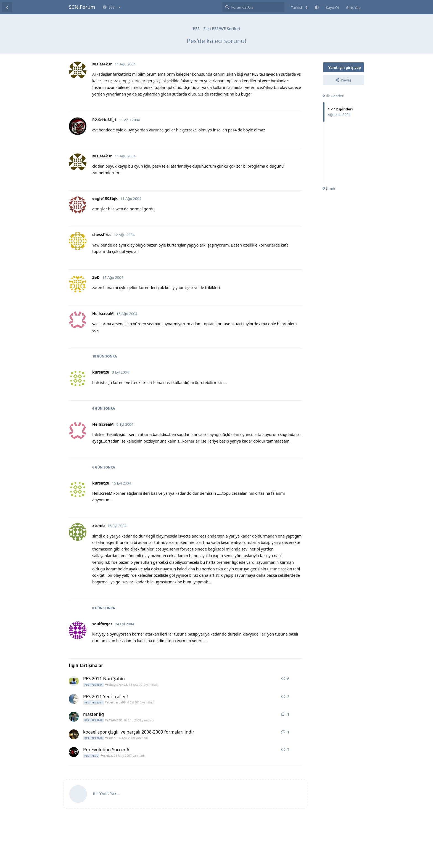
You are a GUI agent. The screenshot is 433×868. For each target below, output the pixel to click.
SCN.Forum (82, 7)
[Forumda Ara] (253, 7)
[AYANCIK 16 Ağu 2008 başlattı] (74, 717)
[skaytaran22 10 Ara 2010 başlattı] (74, 681)
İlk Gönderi (333, 96)
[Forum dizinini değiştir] (299, 7)
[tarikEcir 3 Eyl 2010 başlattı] (74, 699)
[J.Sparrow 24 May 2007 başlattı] (74, 752)
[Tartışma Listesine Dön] (7, 7)
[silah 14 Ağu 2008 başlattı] (74, 734)
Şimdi (329, 188)
